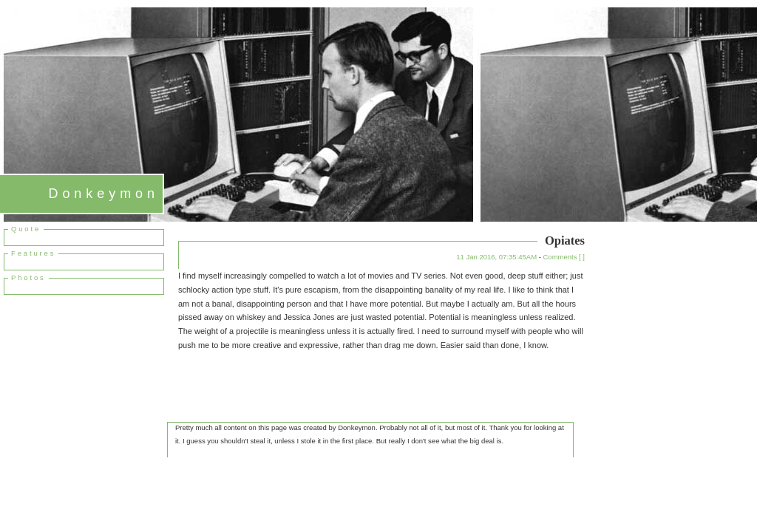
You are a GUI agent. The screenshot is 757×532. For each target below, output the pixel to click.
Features (33, 253)
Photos (28, 277)
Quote (26, 229)
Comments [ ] (564, 257)
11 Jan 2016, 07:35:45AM (496, 257)
